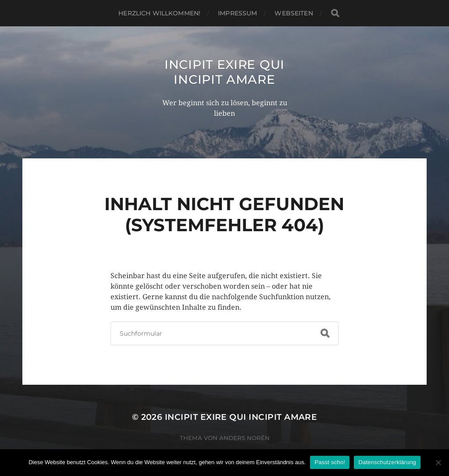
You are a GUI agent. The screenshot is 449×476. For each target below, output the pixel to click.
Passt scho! (330, 462)
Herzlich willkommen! (159, 13)
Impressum (237, 13)
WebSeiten (294, 13)
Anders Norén (244, 438)
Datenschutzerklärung (387, 462)
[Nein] (438, 462)
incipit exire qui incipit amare (224, 72)
